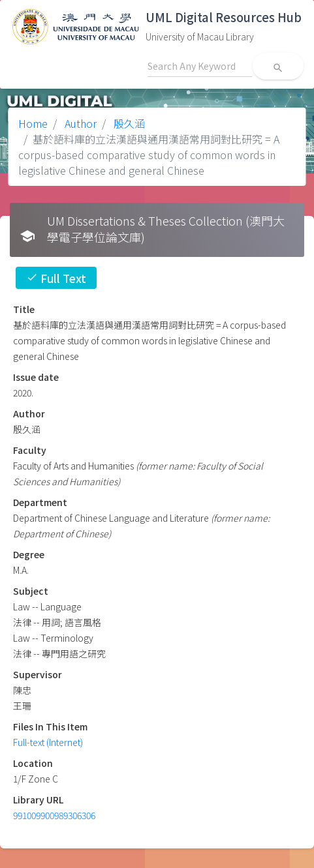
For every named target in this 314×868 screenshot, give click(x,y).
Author (79, 123)
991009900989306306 (54, 815)
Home (33, 123)
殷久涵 (128, 123)
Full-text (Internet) (48, 742)
